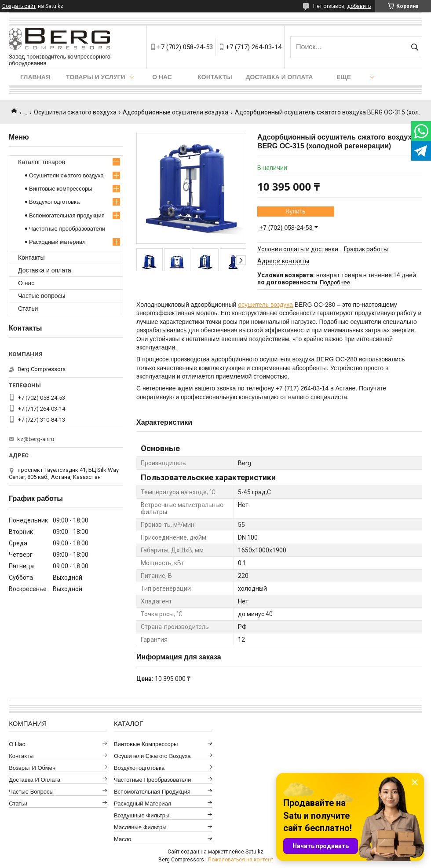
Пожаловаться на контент (241, 860)
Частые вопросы (42, 296)
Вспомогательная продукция (67, 215)
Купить (296, 211)
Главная (35, 77)
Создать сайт (19, 6)
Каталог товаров (42, 162)
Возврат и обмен (32, 768)
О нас (162, 77)
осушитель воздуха (265, 305)
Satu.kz (254, 852)
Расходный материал (57, 242)
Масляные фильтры (140, 827)
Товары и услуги (96, 77)
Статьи (28, 309)
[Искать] (415, 47)
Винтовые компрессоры (61, 189)
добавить (359, 6)
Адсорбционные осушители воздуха (175, 112)
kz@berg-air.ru (36, 439)
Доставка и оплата (279, 77)
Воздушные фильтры (142, 815)
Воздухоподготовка (54, 202)
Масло (123, 839)
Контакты (215, 77)
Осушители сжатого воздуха (75, 112)
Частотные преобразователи (67, 229)
